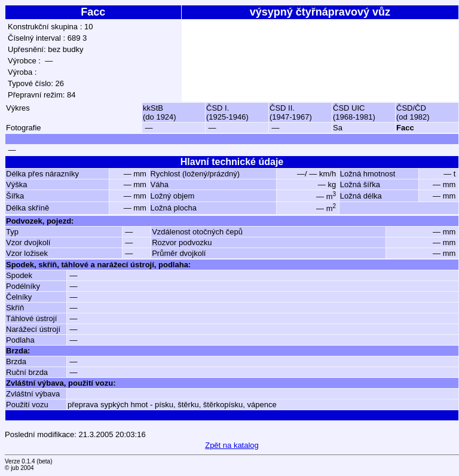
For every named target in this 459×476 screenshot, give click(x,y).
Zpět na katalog (232, 445)
